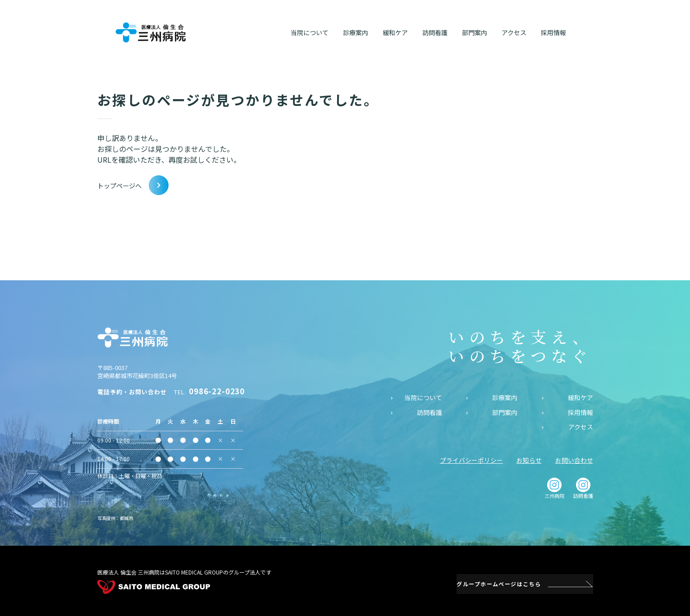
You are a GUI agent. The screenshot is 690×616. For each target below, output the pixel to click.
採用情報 (580, 412)
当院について (423, 397)
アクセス (581, 427)
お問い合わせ (574, 460)
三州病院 (554, 488)
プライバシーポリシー (471, 460)
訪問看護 (430, 412)
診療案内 (505, 397)
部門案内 (505, 412)
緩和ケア (580, 397)
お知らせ (529, 460)
